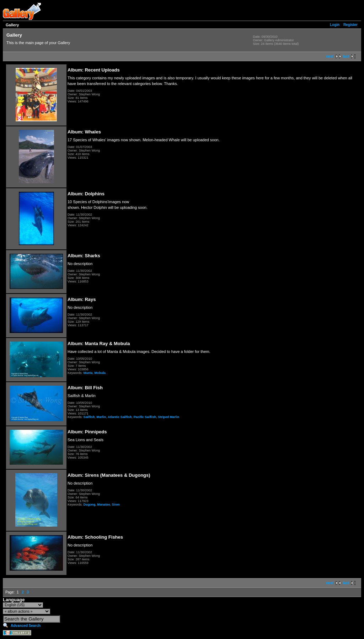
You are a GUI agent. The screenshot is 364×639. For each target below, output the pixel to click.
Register (350, 25)
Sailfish (89, 417)
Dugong (90, 505)
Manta (88, 373)
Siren (116, 505)
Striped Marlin (168, 417)
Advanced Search (26, 626)
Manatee (104, 505)
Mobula (100, 373)
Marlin (101, 417)
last (346, 56)
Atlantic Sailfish (120, 417)
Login (335, 25)
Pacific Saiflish (145, 417)
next (330, 56)
